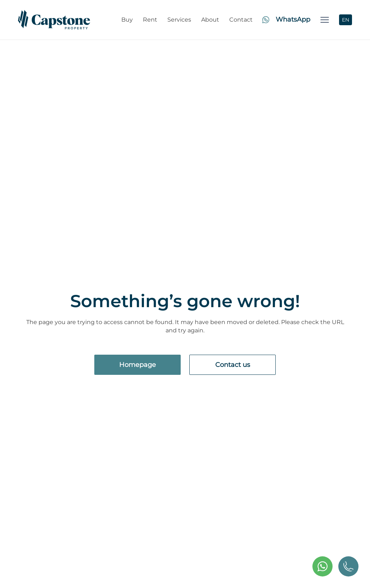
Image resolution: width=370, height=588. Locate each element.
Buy (127, 20)
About (210, 20)
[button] (325, 20)
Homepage (137, 365)
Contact (241, 20)
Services (179, 20)
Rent (150, 20)
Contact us (233, 365)
